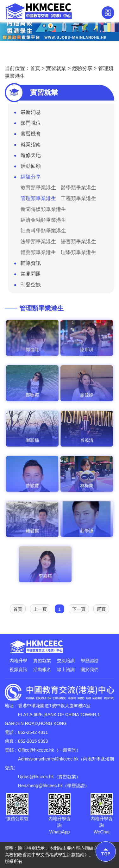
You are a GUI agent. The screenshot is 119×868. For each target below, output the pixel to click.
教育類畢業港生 (38, 188)
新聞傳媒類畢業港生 (43, 209)
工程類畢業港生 (78, 198)
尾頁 (101, 609)
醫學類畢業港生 (78, 188)
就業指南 (28, 146)
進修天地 (28, 157)
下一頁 (79, 609)
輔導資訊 (28, 264)
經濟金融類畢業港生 (43, 220)
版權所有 (14, 861)
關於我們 (90, 669)
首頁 (35, 68)
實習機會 (28, 135)
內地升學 (18, 661)
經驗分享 (82, 68)
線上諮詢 (66, 669)
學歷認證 (90, 661)
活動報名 (42, 669)
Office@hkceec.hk (36, 750)
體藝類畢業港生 (38, 252)
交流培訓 (66, 661)
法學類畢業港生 (38, 241)
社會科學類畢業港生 (43, 231)
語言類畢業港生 (78, 241)
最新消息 (28, 114)
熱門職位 (28, 124)
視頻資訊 (18, 669)
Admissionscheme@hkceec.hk (48, 759)
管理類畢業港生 (38, 198)
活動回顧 (28, 167)
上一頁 (40, 609)
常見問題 (28, 275)
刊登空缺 (28, 286)
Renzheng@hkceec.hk (40, 786)
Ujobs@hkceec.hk (36, 777)
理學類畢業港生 (78, 252)
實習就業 (56, 68)
